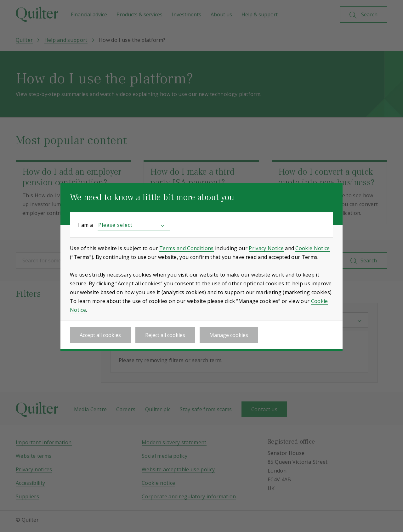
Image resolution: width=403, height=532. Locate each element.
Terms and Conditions (186, 248)
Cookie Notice (312, 248)
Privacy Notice (266, 248)
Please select (115, 225)
